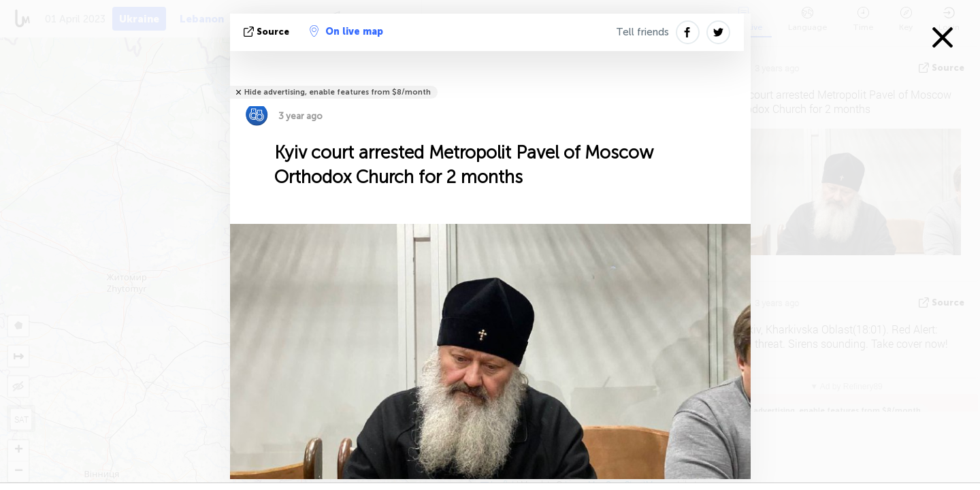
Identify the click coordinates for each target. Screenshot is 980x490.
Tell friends (642, 32)
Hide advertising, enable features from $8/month (338, 92)
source (268, 32)
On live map (346, 31)
